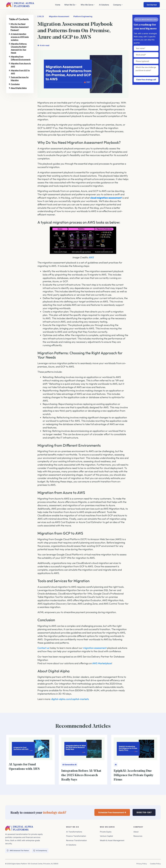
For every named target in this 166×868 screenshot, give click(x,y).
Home (58, 5)
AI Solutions (104, 5)
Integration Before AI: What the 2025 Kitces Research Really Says (81, 775)
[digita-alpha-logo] (20, 5)
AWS (91, 257)
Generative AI (71, 765)
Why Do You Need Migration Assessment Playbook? (20, 27)
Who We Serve (88, 5)
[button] (112, 812)
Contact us (43, 648)
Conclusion (15, 84)
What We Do (70, 5)
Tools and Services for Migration (20, 79)
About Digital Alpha (19, 88)
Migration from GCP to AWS (20, 72)
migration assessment (95, 648)
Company (118, 5)
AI (63, 765)
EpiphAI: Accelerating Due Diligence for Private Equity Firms (134, 775)
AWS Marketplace (102, 663)
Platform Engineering (83, 16)
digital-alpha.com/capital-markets (70, 699)
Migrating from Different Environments (21, 58)
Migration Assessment (59, 16)
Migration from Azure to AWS (21, 65)
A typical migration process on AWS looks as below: (20, 37)
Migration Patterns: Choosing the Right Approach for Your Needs (19, 48)
